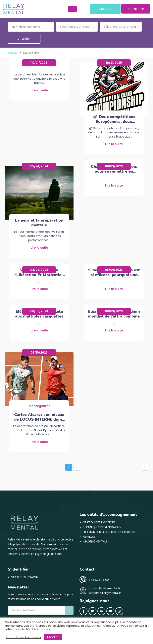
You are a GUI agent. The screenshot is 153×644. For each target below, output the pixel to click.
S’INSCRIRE (101, 9)
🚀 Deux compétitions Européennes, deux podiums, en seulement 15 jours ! (114, 119)
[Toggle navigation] (68, 9)
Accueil (13, 53)
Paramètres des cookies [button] (24, 637)
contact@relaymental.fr (104, 588)
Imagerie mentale (95, 542)
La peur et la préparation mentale (39, 223)
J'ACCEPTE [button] (53, 637)
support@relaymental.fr (105, 593)
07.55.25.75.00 (99, 580)
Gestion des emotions (99, 523)
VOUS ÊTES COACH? (25, 577)
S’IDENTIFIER (134, 9)
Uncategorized (39, 406)
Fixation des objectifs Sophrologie (109, 532)
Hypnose (89, 537)
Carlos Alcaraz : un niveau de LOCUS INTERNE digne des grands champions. (39, 417)
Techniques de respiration (102, 527)
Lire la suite (39, 90)
